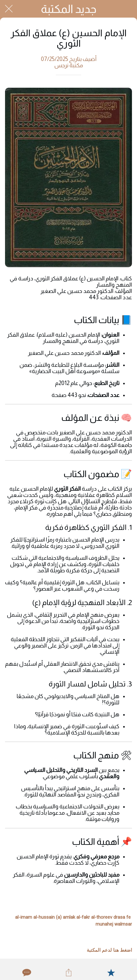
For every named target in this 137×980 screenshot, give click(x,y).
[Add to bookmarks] (111, 972)
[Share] (68, 972)
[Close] (9, 9)
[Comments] (26, 972)
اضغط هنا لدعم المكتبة (109, 950)
